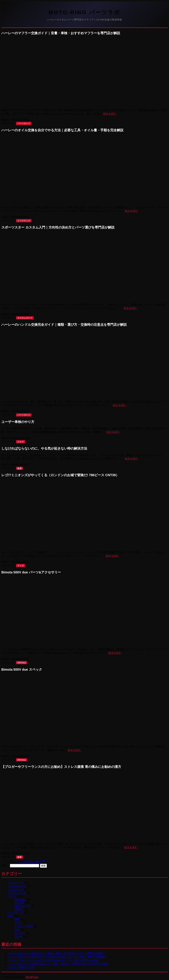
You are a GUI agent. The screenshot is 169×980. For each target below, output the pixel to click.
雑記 (11, 916)
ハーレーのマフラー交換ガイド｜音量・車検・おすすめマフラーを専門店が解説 (61, 33)
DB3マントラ (22, 906)
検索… (5, 865)
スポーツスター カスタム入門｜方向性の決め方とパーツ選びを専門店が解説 (58, 227)
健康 (19, 468)
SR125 (19, 909)
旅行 (17, 930)
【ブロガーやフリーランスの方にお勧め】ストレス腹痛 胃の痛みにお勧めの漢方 (61, 767)
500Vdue (22, 663)
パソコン (20, 933)
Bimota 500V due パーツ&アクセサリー (31, 572)
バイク (12, 896)
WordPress (32, 977)
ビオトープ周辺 (24, 926)
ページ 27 (21, 862)
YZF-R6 (19, 903)
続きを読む (110, 114)
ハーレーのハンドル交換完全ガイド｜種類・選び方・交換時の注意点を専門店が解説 (64, 325)
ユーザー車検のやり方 (18, 422)
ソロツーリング (17, 893)
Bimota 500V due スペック (22, 669)
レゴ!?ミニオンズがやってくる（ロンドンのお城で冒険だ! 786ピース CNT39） (60, 475)
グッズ (21, 566)
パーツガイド (24, 123)
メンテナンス (24, 221)
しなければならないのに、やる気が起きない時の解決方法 (44, 448)
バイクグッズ (16, 912)
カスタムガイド (25, 318)
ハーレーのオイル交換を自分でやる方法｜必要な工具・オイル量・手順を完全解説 (62, 130)
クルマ (21, 442)
